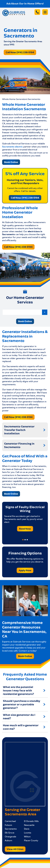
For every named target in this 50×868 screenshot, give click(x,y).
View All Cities (15, 849)
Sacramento (11, 829)
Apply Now (25, 570)
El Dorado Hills (31, 821)
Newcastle (29, 825)
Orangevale (10, 837)
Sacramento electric (12, 147)
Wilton (27, 837)
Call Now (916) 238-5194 (20, 52)
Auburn (8, 841)
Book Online (11, 162)
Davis (27, 829)
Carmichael (10, 821)
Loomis (28, 833)
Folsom (8, 825)
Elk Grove (10, 833)
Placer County (31, 841)
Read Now (25, 529)
